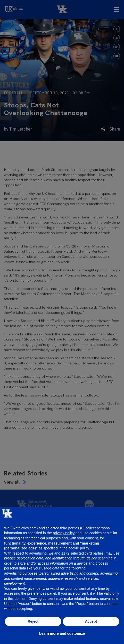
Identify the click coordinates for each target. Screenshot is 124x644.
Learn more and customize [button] (62, 633)
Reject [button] (33, 621)
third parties (94, 553)
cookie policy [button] (79, 548)
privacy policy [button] (64, 533)
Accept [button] (91, 621)
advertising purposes (21, 573)
